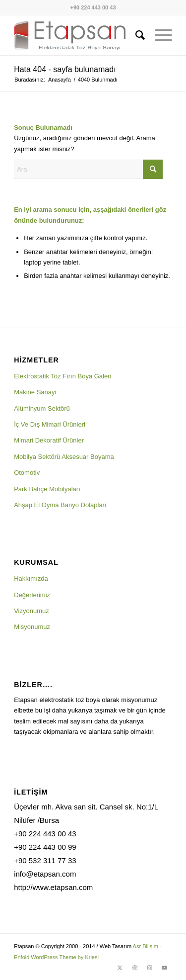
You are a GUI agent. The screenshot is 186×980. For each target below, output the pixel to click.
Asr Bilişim (146, 946)
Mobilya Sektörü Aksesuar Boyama (64, 457)
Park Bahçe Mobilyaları (47, 489)
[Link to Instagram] (150, 968)
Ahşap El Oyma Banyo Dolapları (60, 505)
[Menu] (158, 35)
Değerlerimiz (32, 595)
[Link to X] (120, 968)
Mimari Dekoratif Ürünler (49, 440)
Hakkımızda (31, 579)
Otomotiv (27, 473)
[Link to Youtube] (165, 968)
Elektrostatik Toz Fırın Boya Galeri (62, 376)
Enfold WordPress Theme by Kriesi (56, 957)
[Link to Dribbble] (135, 968)
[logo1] (77, 35)
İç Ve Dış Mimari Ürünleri (50, 424)
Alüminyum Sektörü (42, 408)
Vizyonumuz (31, 611)
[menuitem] (135, 35)
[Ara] (135, 35)
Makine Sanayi (35, 392)
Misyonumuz (32, 627)
